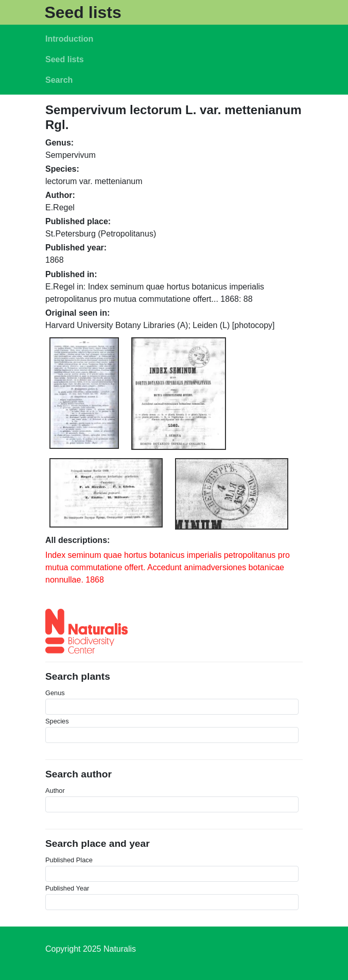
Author (55, 791)
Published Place (69, 860)
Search (59, 80)
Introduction (69, 39)
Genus (55, 693)
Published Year (67, 888)
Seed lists (83, 12)
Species (57, 721)
